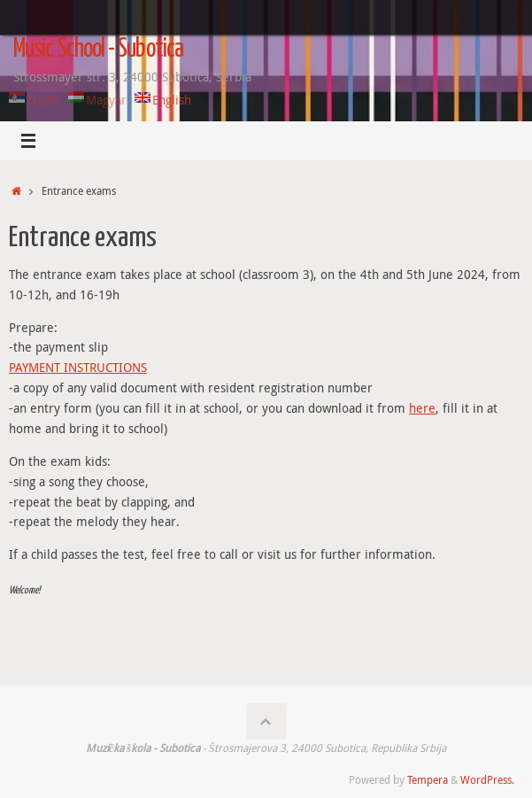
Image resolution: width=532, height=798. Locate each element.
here (422, 408)
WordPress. (487, 780)
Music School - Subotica (98, 50)
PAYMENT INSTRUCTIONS (78, 368)
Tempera (428, 780)
